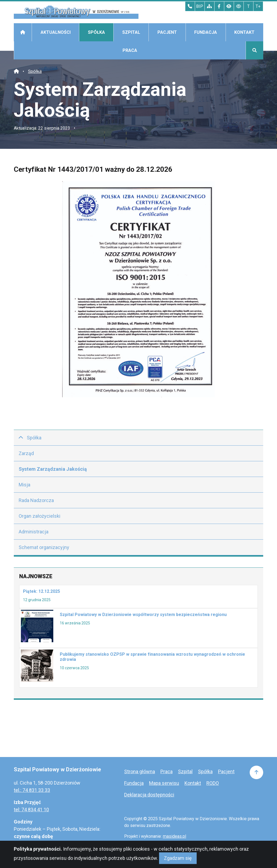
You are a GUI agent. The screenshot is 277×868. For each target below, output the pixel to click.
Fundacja (206, 32)
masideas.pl (174, 836)
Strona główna (140, 771)
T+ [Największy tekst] (258, 6)
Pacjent (167, 32)
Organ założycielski (39, 516)
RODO (213, 783)
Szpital (131, 32)
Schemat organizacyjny (44, 547)
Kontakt (244, 32)
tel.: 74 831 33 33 (32, 790)
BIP (200, 6)
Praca (130, 50)
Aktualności (56, 32)
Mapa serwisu (164, 783)
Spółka (96, 32)
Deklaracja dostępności (149, 795)
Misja (24, 485)
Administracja (34, 532)
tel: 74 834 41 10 (31, 810)
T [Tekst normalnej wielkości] (248, 6)
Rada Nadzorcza (36, 500)
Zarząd (26, 453)
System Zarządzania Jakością (53, 469)
